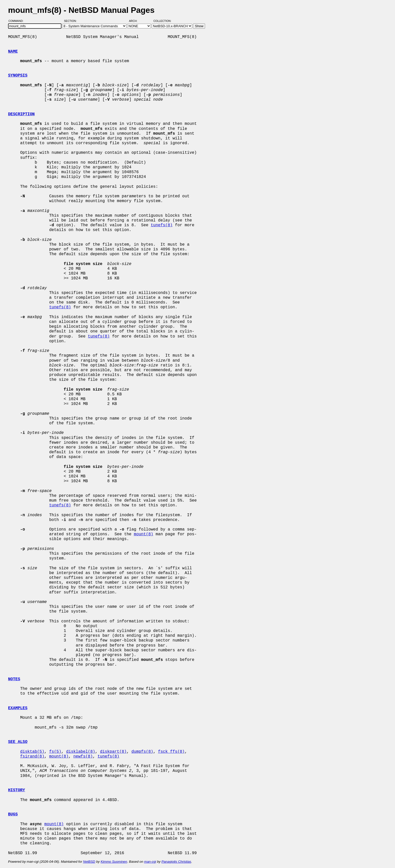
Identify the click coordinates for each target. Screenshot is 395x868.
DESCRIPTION (21, 114)
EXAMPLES (18, 708)
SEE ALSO (18, 742)
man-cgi (150, 862)
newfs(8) (83, 757)
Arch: (135, 21)
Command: (18, 21)
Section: (71, 21)
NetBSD (89, 862)
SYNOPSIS (18, 76)
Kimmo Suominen (114, 862)
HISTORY (17, 790)
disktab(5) (32, 752)
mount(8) (143, 534)
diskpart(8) (113, 752)
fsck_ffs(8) (171, 752)
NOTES (14, 679)
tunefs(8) (161, 225)
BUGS (13, 814)
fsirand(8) (32, 757)
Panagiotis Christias (176, 862)
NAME (13, 52)
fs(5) (55, 752)
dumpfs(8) (142, 752)
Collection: (162, 21)
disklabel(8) (80, 752)
